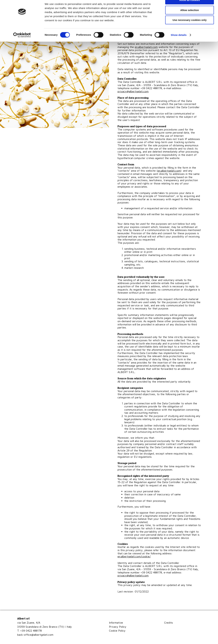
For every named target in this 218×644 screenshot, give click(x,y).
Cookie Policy (117, 631)
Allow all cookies (190, 8)
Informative (116, 623)
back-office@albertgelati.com (35, 635)
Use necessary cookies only (190, 28)
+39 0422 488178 (31, 631)
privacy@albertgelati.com (133, 91)
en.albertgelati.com (169, 171)
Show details (179, 43)
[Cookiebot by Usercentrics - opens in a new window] (22, 43)
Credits (169, 623)
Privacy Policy (118, 627)
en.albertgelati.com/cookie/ (134, 556)
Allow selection (189, 18)
